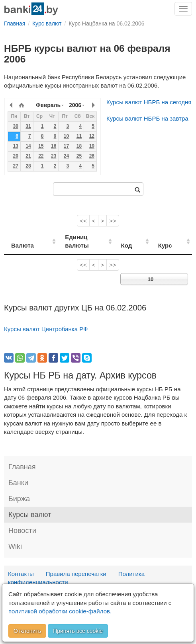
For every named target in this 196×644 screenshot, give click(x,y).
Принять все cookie (78, 631)
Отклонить (27, 631)
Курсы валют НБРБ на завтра (147, 118)
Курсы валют (30, 506)
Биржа (19, 490)
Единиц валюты (80, 237)
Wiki (15, 538)
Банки (18, 474)
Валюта (23, 237)
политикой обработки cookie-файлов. (60, 611)
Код (139, 237)
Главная (22, 459)
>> (113, 221)
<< (83, 221)
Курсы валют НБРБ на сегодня (149, 102)
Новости (22, 522)
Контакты (21, 565)
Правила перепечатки (76, 565)
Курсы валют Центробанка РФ (46, 321)
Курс (171, 237)
